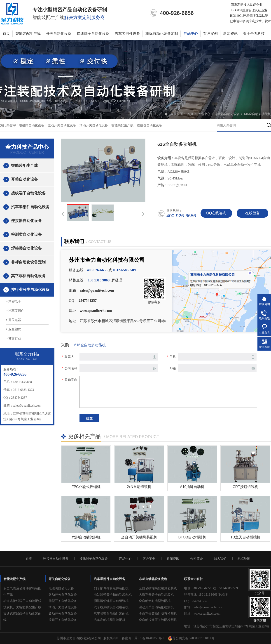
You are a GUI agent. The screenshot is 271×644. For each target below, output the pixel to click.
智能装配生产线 (28, 34)
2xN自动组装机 (139, 487)
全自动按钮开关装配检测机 (158, 620)
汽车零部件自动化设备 (30, 207)
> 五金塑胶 (13, 329)
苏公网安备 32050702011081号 (191, 638)
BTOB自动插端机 (192, 537)
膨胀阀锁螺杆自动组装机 (111, 601)
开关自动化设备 (59, 34)
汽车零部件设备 (127, 34)
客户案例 (210, 34)
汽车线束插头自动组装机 (111, 607)
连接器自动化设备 (228, 114)
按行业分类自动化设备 (30, 290)
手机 (173, 357)
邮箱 (173, 368)
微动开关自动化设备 (62, 125)
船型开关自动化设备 (63, 601)
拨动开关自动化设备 (63, 614)
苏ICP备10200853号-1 (149, 638)
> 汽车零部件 (15, 311)
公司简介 (196, 559)
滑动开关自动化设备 (94, 125)
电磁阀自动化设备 (32, 125)
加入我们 (220, 559)
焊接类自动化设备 (26, 248)
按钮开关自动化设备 (63, 620)
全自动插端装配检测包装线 (158, 588)
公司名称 (71, 368)
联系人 (69, 357)
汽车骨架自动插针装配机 (111, 614)
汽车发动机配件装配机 (110, 620)
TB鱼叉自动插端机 (245, 537)
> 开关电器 (13, 320)
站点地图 (244, 559)
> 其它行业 (13, 338)
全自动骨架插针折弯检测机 (158, 614)
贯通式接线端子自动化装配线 (22, 617)
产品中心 (191, 34)
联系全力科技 (194, 579)
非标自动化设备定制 (162, 34)
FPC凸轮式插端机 (86, 487)
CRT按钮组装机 (245, 487)
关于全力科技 (254, 34)
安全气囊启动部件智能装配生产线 (22, 591)
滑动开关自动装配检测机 (156, 607)
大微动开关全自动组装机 (156, 595)
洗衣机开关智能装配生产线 (22, 607)
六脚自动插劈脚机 (86, 537)
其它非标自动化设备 (28, 276)
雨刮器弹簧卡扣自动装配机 (113, 595)
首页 (6, 34)
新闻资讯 (230, 34)
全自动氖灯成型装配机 (155, 601)
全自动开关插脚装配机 (139, 537)
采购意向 (71, 380)
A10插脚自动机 (192, 487)
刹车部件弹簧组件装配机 (111, 588)
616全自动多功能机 (258, 114)
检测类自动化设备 (26, 235)
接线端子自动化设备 (93, 34)
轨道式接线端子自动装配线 (22, 601)
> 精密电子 (13, 301)
